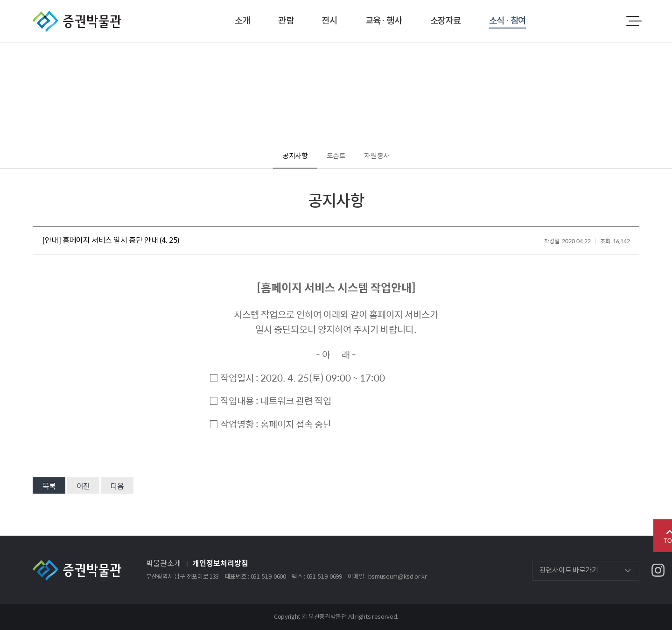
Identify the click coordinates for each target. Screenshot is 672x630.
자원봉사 (377, 156)
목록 (49, 486)
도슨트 (336, 156)
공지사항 (295, 156)
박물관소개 (164, 564)
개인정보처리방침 (220, 564)
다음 (117, 486)
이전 (83, 486)
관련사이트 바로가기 (569, 570)
